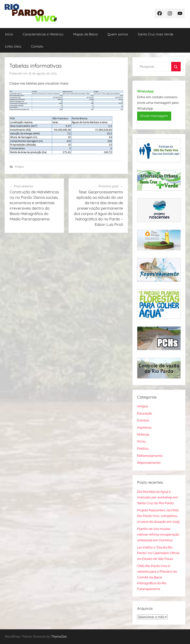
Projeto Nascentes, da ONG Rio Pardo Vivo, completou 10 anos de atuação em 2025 (158, 516)
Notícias (143, 434)
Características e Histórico (43, 34)
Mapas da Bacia (85, 34)
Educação (145, 413)
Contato (37, 46)
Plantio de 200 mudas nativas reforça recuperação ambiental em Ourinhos (158, 535)
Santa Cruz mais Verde (156, 34)
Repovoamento (149, 463)
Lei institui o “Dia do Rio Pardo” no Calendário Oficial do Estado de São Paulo (158, 553)
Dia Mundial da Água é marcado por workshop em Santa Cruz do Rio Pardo (158, 497)
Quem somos (118, 34)
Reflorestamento (150, 456)
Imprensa (144, 427)
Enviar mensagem (154, 116)
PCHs (141, 442)
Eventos (143, 420)
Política (143, 449)
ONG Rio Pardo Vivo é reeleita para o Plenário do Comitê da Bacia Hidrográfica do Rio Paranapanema (157, 577)
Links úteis (13, 46)
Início (9, 34)
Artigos (19, 167)
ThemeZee (59, 637)
